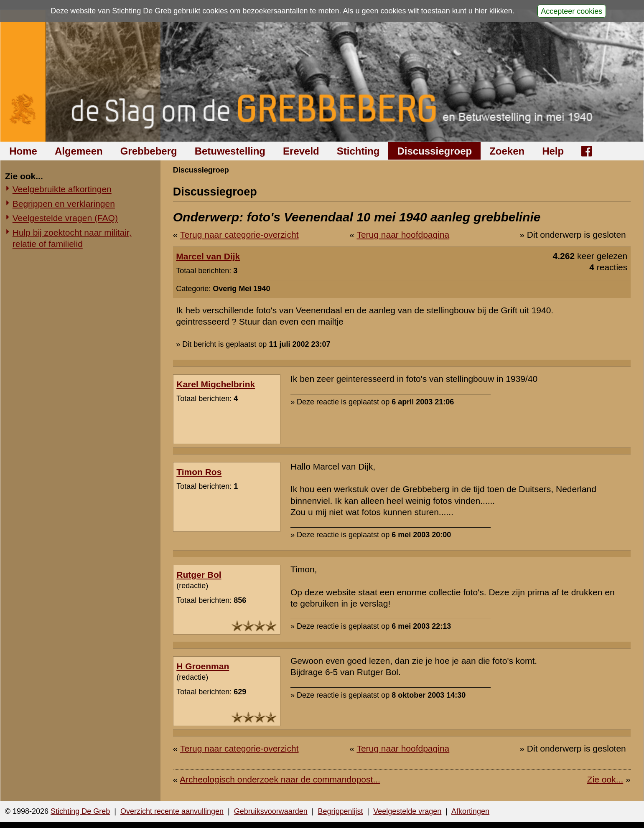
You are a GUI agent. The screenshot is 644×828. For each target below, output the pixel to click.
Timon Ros (199, 472)
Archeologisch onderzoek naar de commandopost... (280, 779)
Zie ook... (605, 779)
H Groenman (203, 666)
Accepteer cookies (571, 11)
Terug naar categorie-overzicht (239, 235)
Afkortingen (470, 811)
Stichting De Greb (80, 811)
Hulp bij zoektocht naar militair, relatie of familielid (72, 238)
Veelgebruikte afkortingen (62, 189)
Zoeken (507, 151)
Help (553, 151)
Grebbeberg (149, 151)
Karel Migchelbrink (216, 384)
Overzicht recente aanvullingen (172, 811)
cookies (215, 11)
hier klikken (494, 11)
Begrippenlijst (340, 811)
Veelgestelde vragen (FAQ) (65, 218)
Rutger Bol (199, 575)
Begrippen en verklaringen (64, 204)
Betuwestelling (230, 151)
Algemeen (79, 151)
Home (23, 151)
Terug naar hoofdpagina (403, 235)
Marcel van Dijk (208, 256)
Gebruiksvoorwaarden (271, 811)
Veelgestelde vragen (407, 811)
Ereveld (301, 151)
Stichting (358, 151)
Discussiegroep (434, 151)
